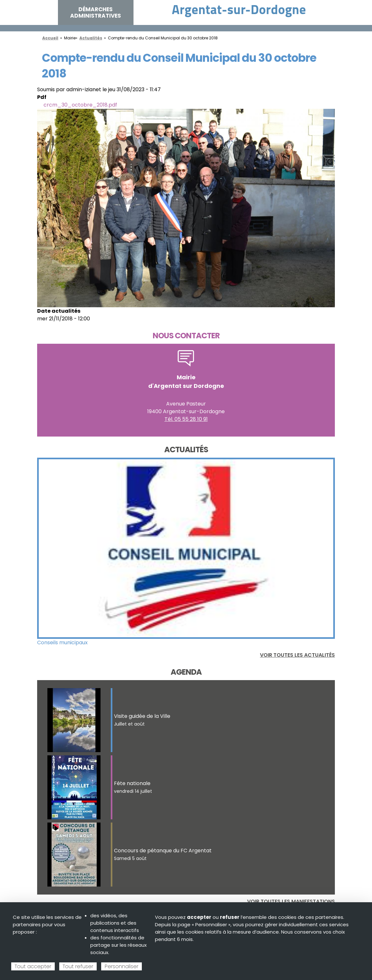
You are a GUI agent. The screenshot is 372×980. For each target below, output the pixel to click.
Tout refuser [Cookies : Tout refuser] (78, 966)
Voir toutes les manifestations (291, 901)
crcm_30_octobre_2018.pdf (80, 105)
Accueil (50, 38)
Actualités (91, 38)
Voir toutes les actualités (297, 655)
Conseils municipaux (62, 643)
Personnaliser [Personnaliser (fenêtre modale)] (121, 966)
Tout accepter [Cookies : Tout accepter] (33, 966)
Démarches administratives (96, 12)
